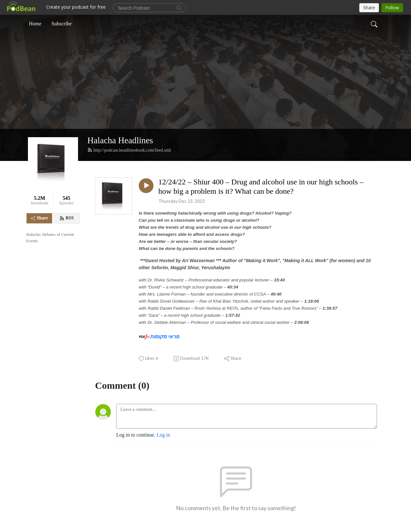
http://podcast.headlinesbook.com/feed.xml (129, 150)
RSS (67, 218)
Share (39, 218)
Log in (163, 435)
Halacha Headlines (120, 140)
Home (35, 24)
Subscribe (61, 24)
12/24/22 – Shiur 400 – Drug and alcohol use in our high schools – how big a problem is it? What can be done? (261, 186)
